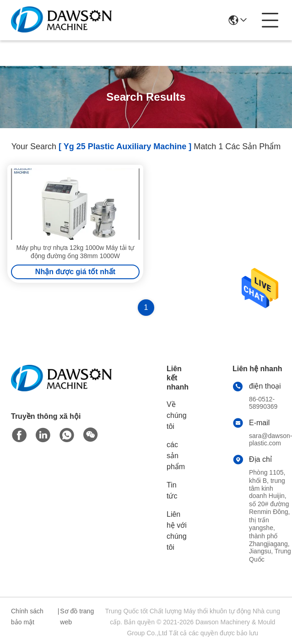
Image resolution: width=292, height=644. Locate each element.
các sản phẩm (176, 456)
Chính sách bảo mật (27, 617)
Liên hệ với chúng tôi (177, 531)
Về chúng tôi (177, 415)
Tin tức (172, 490)
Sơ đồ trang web (77, 617)
